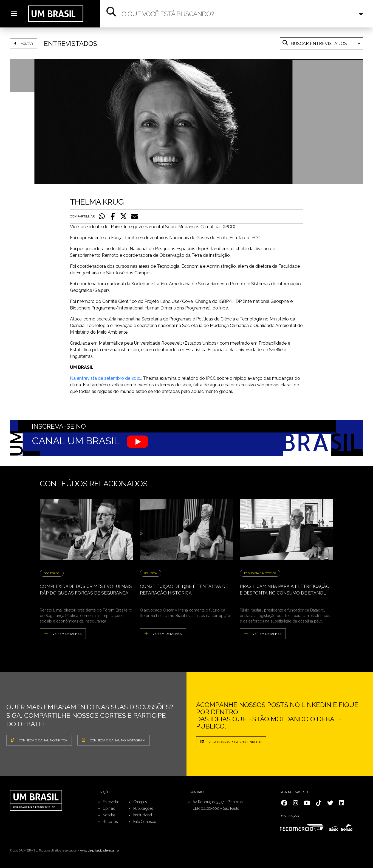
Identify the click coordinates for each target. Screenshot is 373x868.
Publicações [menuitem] (143, 808)
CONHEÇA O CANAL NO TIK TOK (39, 740)
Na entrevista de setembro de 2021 (105, 378)
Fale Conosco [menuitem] (145, 822)
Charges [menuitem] (140, 802)
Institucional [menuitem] (143, 815)
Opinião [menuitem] (109, 808)
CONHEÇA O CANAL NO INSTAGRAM (114, 740)
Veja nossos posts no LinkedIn (231, 742)
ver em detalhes (63, 633)
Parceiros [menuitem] (110, 822)
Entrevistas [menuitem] (111, 802)
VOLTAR (24, 43)
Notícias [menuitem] (109, 815)
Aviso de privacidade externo (99, 850)
